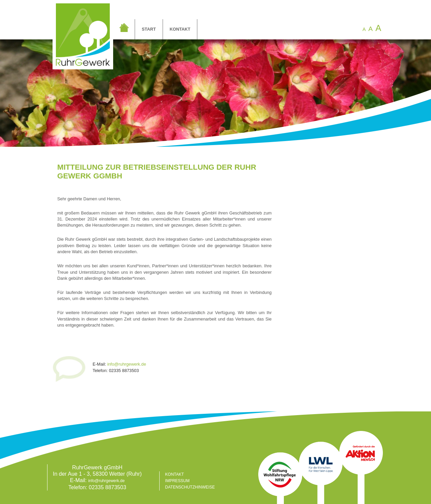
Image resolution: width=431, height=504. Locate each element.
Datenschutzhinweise (190, 487)
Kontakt (180, 29)
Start (149, 29)
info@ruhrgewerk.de (126, 364)
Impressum (177, 481)
